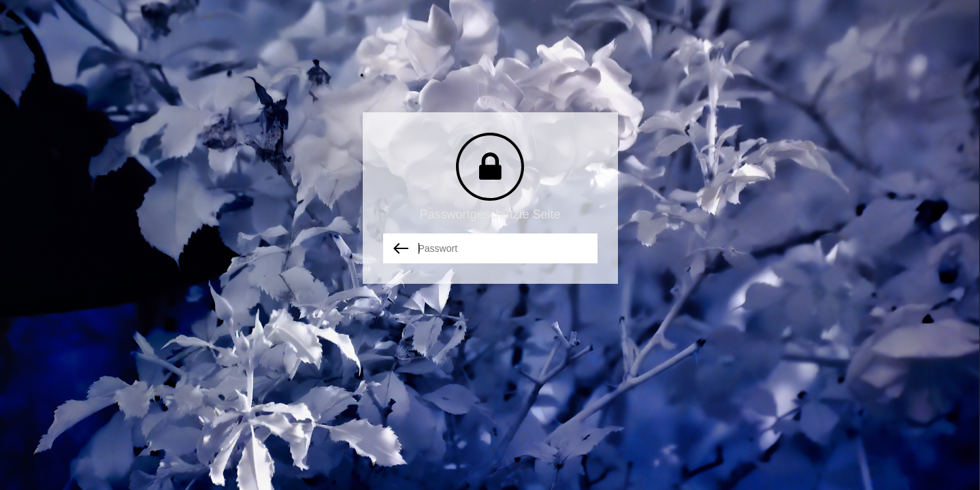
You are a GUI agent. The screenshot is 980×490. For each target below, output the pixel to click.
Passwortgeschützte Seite (490, 214)
